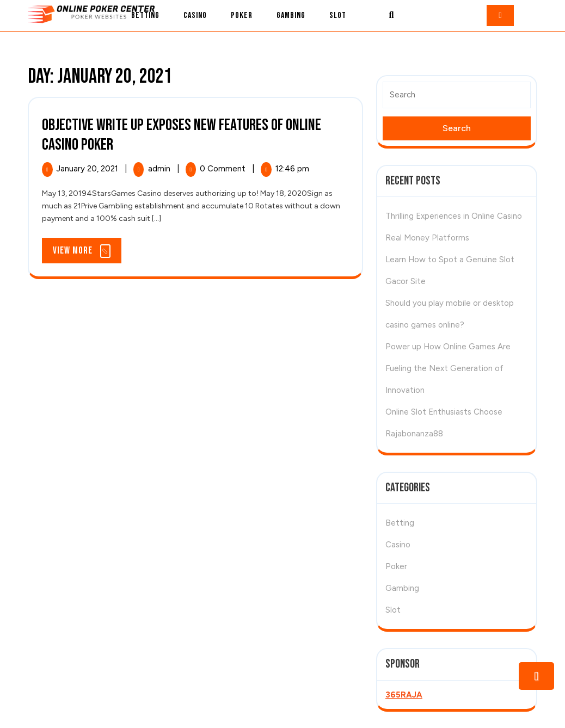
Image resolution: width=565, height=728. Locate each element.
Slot (338, 16)
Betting (145, 16)
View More (87, 253)
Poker (242, 16)
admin (160, 169)
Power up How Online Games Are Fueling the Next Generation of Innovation (448, 368)
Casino (195, 16)
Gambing (291, 16)
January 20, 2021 (88, 169)
